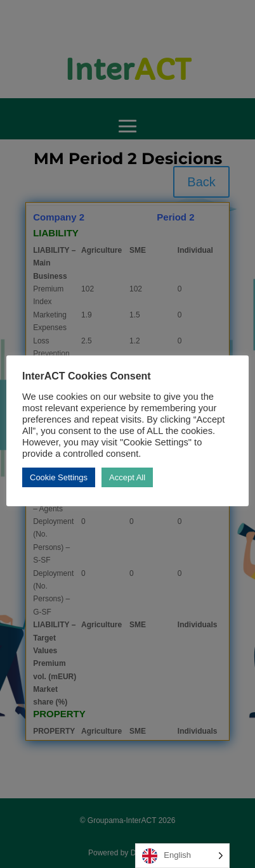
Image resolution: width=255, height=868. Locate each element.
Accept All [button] (127, 477)
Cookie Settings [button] (59, 477)
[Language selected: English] (182, 856)
